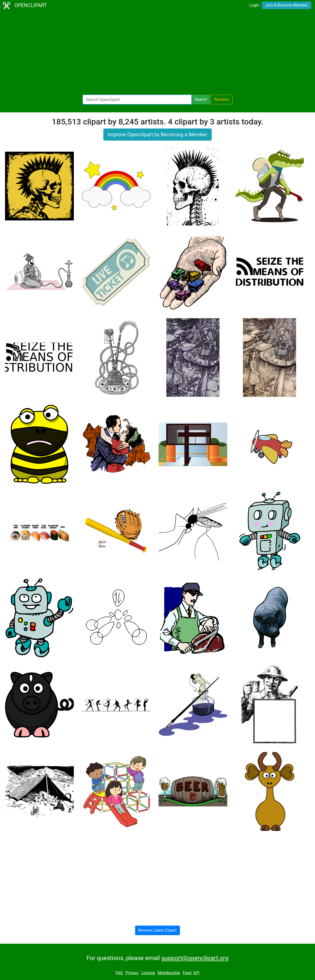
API (196, 973)
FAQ (119, 973)
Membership (169, 973)
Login (254, 5)
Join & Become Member (287, 5)
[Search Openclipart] (137, 100)
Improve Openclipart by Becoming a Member (157, 135)
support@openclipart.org (195, 958)
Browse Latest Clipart (158, 930)
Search (201, 99)
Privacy (132, 973)
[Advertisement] (157, 53)
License (148, 973)
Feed (187, 973)
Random (222, 99)
